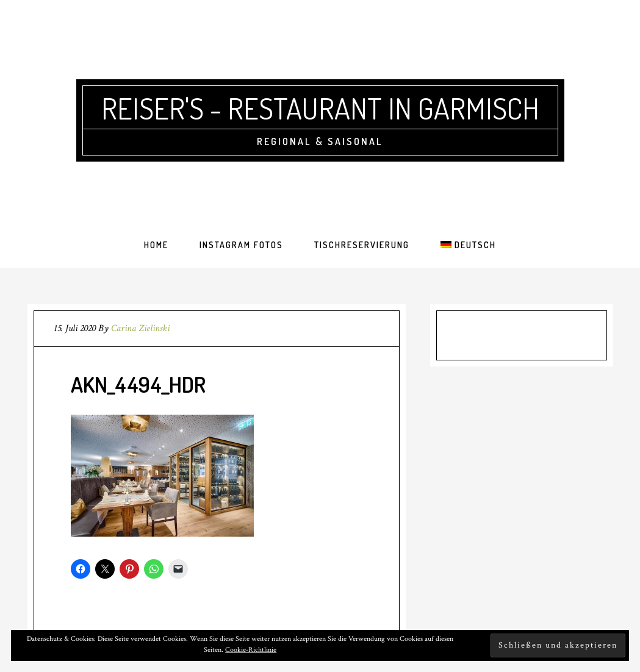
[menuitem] (468, 245)
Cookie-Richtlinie (251, 650)
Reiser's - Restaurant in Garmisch (320, 108)
